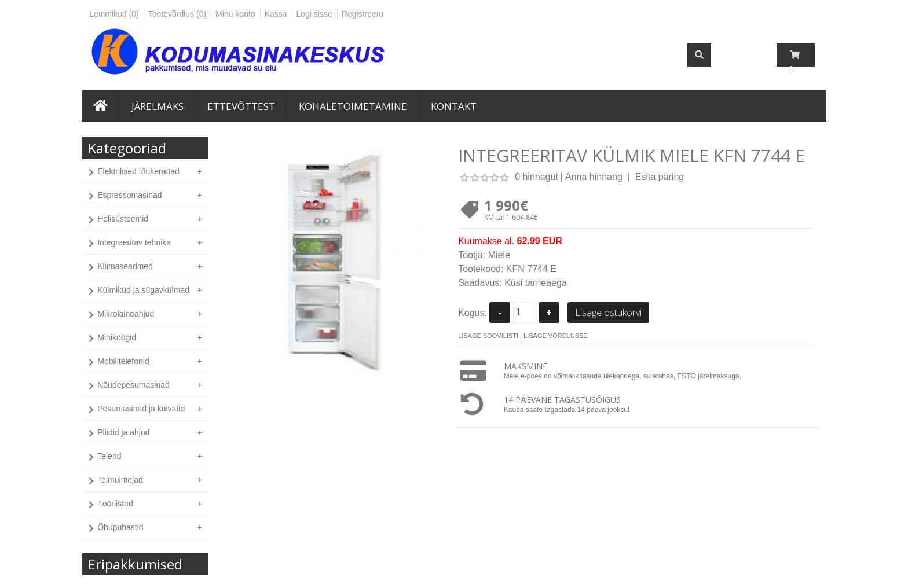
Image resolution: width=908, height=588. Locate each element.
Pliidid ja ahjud (123, 432)
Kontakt (454, 106)
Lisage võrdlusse (556, 336)
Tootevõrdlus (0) (177, 14)
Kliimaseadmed (125, 266)
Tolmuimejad (120, 480)
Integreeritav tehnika (134, 242)
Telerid (109, 456)
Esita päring (660, 177)
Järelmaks (158, 106)
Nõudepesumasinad (133, 385)
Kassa (276, 14)
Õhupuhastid (120, 527)
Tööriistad (115, 504)
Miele (499, 255)
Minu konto (235, 14)
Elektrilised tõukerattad (138, 171)
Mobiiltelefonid (123, 361)
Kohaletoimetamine (353, 106)
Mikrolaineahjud (126, 314)
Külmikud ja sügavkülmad (143, 290)
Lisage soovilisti (488, 336)
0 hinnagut (537, 177)
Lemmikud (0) (114, 14)
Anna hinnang (594, 177)
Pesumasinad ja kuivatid (141, 409)
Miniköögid (117, 337)
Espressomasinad (129, 195)
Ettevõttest (241, 106)
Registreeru (363, 14)
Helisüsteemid (123, 219)
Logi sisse (314, 14)
